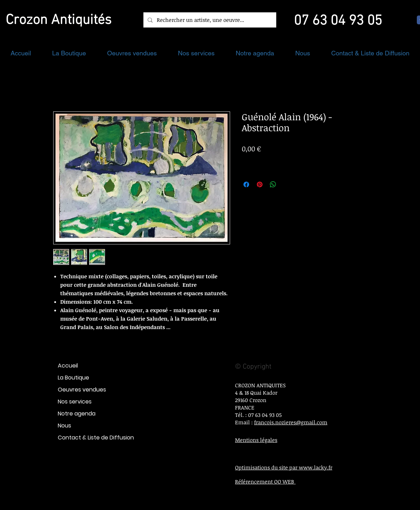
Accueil (68, 366)
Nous (64, 426)
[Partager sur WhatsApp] (273, 184)
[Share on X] (286, 184)
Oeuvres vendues (82, 390)
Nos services (75, 402)
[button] (69, 53)
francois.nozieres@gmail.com (291, 422)
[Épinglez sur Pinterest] (260, 184)
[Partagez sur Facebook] (246, 184)
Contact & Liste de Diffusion (96, 438)
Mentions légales (256, 440)
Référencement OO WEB (265, 481)
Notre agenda (77, 414)
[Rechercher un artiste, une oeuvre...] (209, 20)
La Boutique (73, 378)
